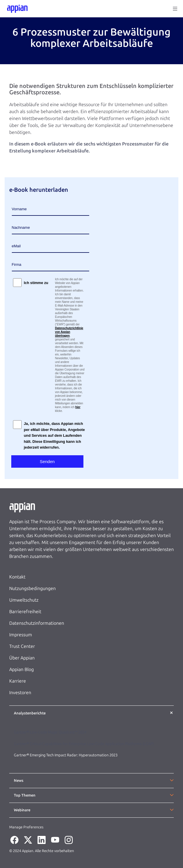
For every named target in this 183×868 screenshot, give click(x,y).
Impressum (21, 635)
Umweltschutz (24, 600)
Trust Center (22, 646)
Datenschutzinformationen (37, 623)
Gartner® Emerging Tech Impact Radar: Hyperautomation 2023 (66, 755)
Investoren (20, 693)
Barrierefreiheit (25, 612)
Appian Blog (22, 669)
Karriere (18, 681)
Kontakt (17, 577)
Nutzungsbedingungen (32, 588)
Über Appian (22, 658)
